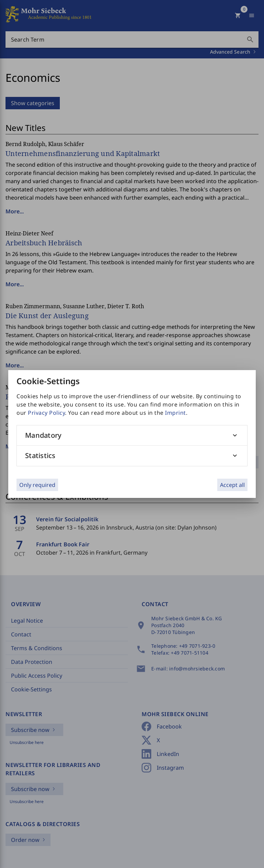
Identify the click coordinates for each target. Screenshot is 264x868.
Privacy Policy (46, 413)
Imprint (175, 413)
